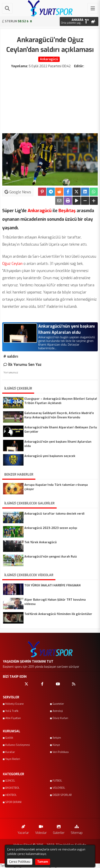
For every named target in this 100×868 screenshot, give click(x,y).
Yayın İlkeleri (13, 759)
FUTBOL (57, 781)
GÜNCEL (10, 781)
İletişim (57, 738)
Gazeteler (58, 704)
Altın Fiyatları (13, 718)
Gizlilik (9, 738)
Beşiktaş (67, 211)
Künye (56, 745)
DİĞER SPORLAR (62, 795)
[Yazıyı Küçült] (85, 201)
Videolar (41, 829)
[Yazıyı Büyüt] (94, 201)
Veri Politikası (61, 752)
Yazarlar (23, 829)
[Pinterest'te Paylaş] (42, 192)
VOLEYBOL (59, 788)
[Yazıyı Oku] (76, 201)
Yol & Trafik (12, 711)
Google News (18, 192)
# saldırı (11, 356)
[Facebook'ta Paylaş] (68, 192)
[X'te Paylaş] (76, 192)
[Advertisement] (50, 99)
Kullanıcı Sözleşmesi (18, 745)
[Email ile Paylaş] (59, 201)
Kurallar (10, 752)
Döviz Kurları (60, 718)
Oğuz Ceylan (12, 264)
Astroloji (58, 711)
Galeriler (59, 829)
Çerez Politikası (20, 862)
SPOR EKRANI (13, 802)
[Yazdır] (68, 201)
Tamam (43, 862)
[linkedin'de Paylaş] (85, 192)
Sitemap (77, 829)
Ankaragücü (39, 211)
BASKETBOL (12, 788)
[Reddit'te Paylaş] (59, 192)
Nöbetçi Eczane (15, 704)
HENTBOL (11, 795)
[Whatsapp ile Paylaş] (94, 192)
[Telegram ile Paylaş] (51, 192)
